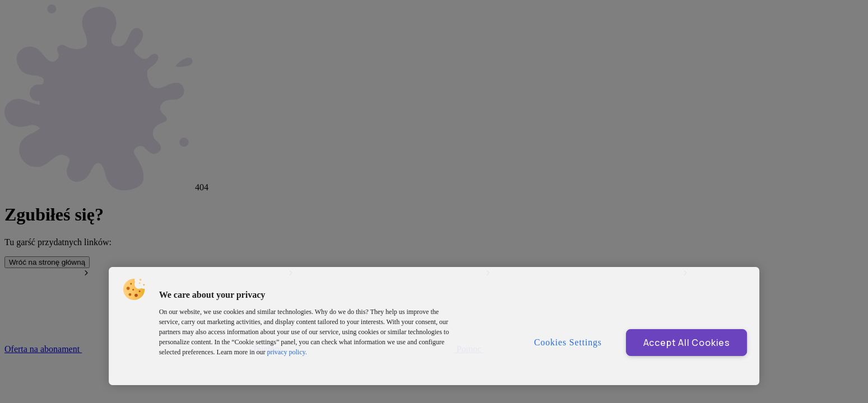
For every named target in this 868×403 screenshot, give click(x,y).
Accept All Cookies (687, 343)
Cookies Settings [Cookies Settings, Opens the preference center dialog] (568, 342)
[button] (134, 289)
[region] (434, 326)
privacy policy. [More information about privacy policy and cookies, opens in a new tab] (287, 352)
